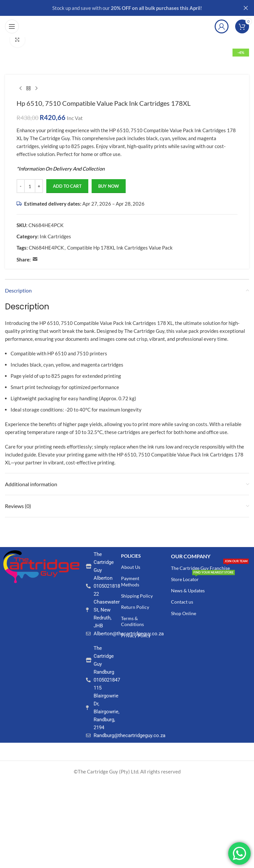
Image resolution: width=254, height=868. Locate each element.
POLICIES (131, 556)
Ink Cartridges (55, 237)
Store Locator (203, 578)
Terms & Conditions (132, 621)
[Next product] (36, 89)
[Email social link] (35, 260)
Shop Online (184, 613)
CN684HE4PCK (46, 248)
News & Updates (188, 591)
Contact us (182, 602)
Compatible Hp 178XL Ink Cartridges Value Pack (120, 248)
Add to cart (67, 186)
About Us (131, 567)
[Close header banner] (246, 8)
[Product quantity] (30, 186)
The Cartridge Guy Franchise (210, 567)
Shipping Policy (137, 596)
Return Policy (135, 607)
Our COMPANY (191, 556)
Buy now (109, 186)
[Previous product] (21, 89)
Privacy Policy (136, 635)
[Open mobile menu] (12, 26)
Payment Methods (130, 581)
